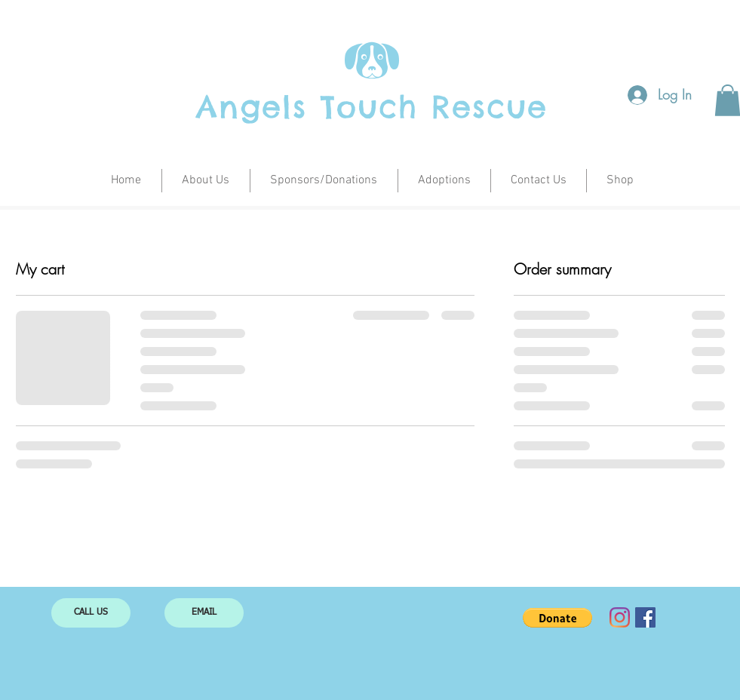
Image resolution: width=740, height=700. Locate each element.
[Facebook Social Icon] (645, 617)
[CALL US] (91, 613)
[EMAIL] (204, 613)
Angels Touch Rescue (372, 107)
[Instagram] (620, 617)
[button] (557, 618)
